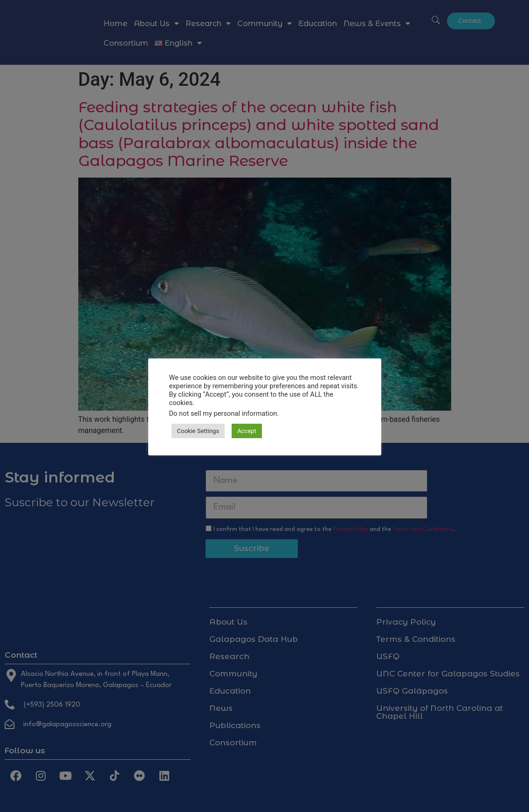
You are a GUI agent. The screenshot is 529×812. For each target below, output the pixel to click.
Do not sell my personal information (223, 413)
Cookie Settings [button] (198, 431)
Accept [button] (247, 431)
